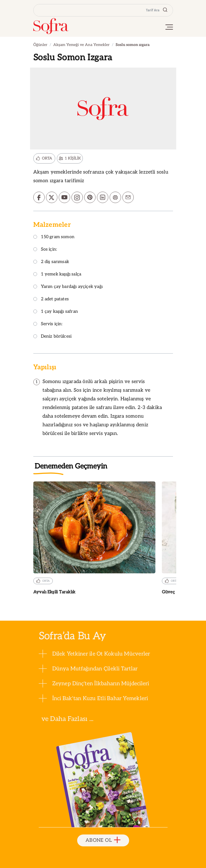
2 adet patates (51, 299)
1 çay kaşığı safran (56, 312)
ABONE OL (103, 840)
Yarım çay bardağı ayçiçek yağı (68, 287)
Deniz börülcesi (53, 337)
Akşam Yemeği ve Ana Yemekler (81, 45)
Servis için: (48, 324)
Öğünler (40, 45)
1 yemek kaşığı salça (57, 275)
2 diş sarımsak (51, 262)
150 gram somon (54, 237)
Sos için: (45, 250)
